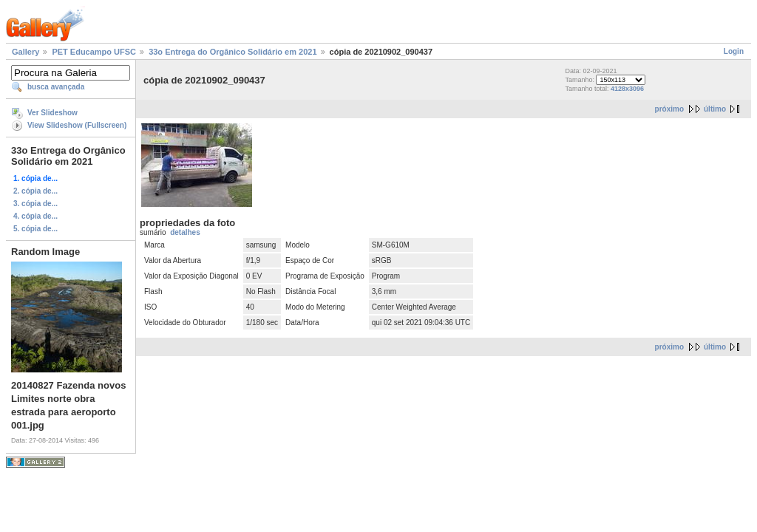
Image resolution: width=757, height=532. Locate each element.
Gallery (26, 52)
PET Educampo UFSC (94, 52)
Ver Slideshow (52, 113)
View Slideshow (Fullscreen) (77, 125)
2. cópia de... (35, 191)
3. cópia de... (35, 204)
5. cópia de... (35, 229)
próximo (669, 109)
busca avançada (56, 87)
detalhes (185, 232)
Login (734, 51)
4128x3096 (627, 89)
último (715, 109)
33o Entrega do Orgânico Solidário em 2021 (232, 52)
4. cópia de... (35, 216)
